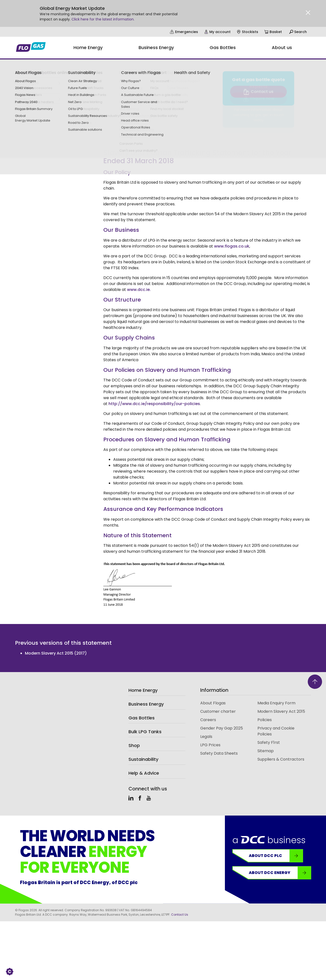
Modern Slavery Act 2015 (281, 711)
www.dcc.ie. (138, 290)
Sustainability (143, 759)
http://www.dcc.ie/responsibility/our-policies (154, 404)
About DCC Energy (280, 873)
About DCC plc (276, 856)
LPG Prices (210, 745)
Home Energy (143, 690)
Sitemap (266, 751)
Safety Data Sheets (219, 753)
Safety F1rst (269, 742)
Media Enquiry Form (276, 703)
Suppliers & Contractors (281, 759)
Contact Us (180, 915)
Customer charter (218, 711)
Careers (208, 720)
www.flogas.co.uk (232, 246)
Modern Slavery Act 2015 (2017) (56, 653)
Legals (206, 737)
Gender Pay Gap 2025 (222, 728)
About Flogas (213, 703)
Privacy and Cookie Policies (276, 731)
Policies (265, 720)
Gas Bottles (142, 718)
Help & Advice (144, 773)
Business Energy (146, 704)
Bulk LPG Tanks (145, 732)
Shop (134, 745)
